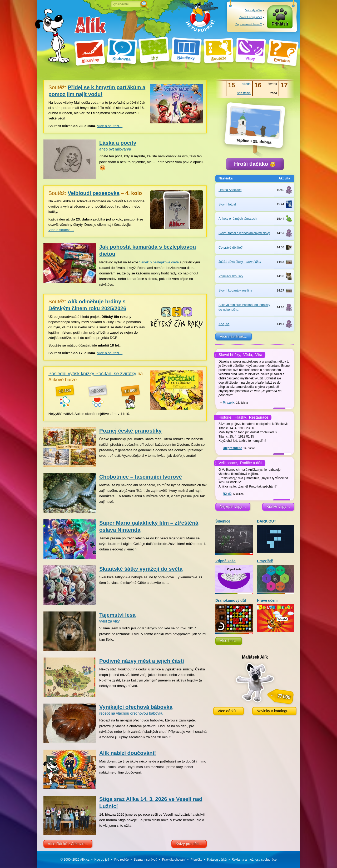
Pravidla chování (174, 860)
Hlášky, (241, 417)
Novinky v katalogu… (274, 711)
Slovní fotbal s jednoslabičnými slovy (244, 233)
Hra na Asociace (230, 190)
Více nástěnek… (234, 337)
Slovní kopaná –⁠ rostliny (235, 290)
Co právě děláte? (231, 248)
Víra (259, 355)
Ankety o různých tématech (238, 219)
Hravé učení (276, 615)
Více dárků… (228, 711)
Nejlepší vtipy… (233, 506)
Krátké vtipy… (278, 506)
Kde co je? (102, 860)
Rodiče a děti (251, 463)
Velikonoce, (228, 463)
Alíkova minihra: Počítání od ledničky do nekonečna (244, 307)
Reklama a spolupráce (254, 860)
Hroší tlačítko (255, 164)
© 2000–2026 (75, 860)
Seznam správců (145, 860)
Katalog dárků (217, 860)
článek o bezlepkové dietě (159, 262)
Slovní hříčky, (230, 355)
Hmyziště (276, 576)
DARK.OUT (276, 536)
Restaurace (259, 417)
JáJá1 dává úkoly (240, 262)
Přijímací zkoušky (231, 276)
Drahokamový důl (234, 615)
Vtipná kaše (234, 576)
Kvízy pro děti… (189, 844)
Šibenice (234, 536)
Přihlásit (280, 24)
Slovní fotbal (227, 204)
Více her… (229, 641)
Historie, (226, 417)
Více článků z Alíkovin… (68, 844)
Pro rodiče (122, 860)
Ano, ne (224, 324)
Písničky (196, 860)
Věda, (248, 355)
